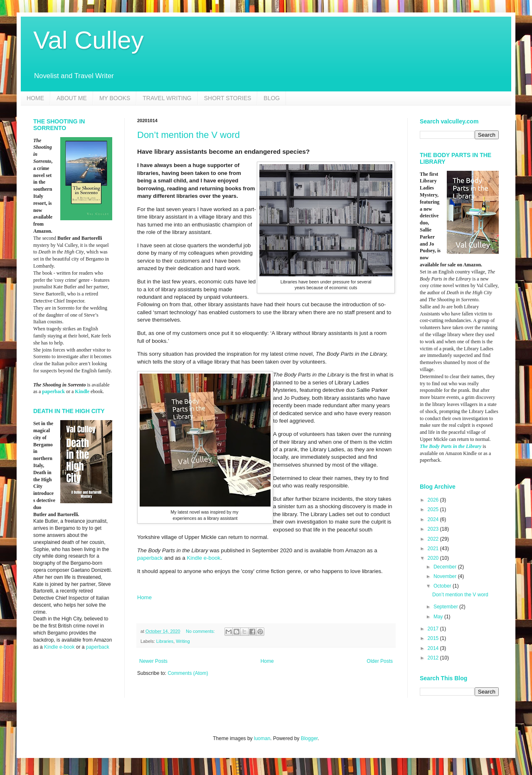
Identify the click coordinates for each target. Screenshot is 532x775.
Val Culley (89, 40)
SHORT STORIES (228, 98)
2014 (434, 648)
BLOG (272, 98)
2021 (434, 549)
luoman (262, 738)
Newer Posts (153, 661)
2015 (434, 638)
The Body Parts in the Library (451, 446)
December (446, 567)
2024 (434, 519)
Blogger (309, 738)
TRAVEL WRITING (167, 98)
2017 (434, 629)
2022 (434, 539)
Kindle (82, 391)
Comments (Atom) (188, 673)
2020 (434, 558)
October (443, 586)
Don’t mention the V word (188, 135)
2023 (434, 529)
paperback (150, 558)
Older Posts (380, 661)
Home (144, 597)
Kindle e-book (204, 558)
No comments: (201, 631)
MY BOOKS (115, 98)
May (439, 617)
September (446, 607)
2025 (434, 509)
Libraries (165, 641)
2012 (434, 658)
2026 (434, 500)
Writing (183, 641)
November (446, 576)
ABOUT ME (72, 98)
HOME (35, 98)
